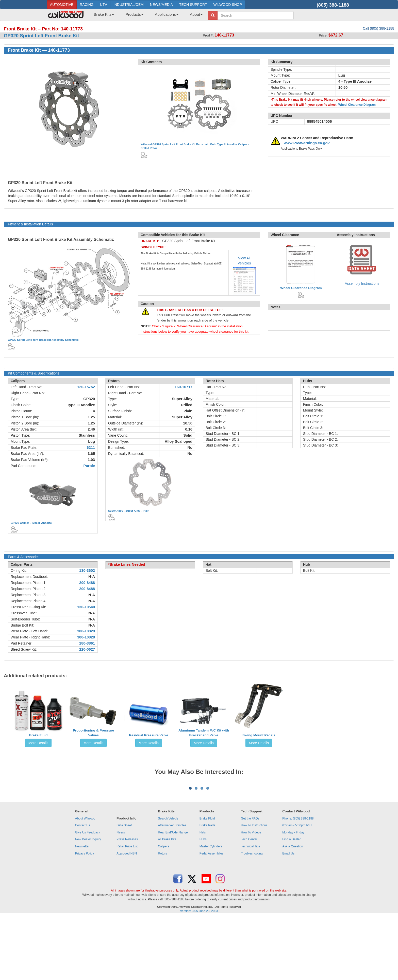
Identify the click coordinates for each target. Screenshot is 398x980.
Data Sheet (124, 888)
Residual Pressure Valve (148, 735)
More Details (38, 743)
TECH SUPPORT (193, 5)
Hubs (203, 902)
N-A (92, 577)
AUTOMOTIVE (62, 5)
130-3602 (87, 571)
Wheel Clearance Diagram (357, 105)
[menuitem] (102, 16)
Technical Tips (250, 909)
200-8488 (87, 583)
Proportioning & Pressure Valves (93, 733)
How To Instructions (254, 888)
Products (134, 14)
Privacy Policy (85, 916)
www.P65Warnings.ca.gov (307, 143)
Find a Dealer (291, 902)
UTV (104, 5)
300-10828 (86, 637)
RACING (87, 5)
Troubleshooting (252, 916)
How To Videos (251, 895)
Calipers (163, 909)
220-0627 (87, 649)
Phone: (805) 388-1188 (298, 881)
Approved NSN (127, 916)
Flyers (121, 895)
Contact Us (83, 888)
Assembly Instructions (362, 283)
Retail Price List (127, 909)
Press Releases (127, 902)
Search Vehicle (168, 881)
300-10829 (86, 631)
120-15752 (86, 387)
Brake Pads (207, 888)
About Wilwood (85, 881)
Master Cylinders (211, 909)
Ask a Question (293, 909)
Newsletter (82, 909)
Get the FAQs (250, 881)
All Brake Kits (167, 902)
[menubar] (146, 16)
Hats (203, 895)
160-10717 (184, 387)
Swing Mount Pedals (259, 735)
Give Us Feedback (88, 895)
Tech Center (249, 902)
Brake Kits (104, 14)
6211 (91, 448)
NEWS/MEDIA (161, 5)
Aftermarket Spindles (172, 888)
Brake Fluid (38, 735)
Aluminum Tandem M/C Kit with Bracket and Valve (204, 733)
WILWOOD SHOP (228, 5)
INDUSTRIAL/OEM (129, 5)
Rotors (162, 916)
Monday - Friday (293, 895)
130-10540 (86, 607)
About (196, 14)
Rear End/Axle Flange (173, 895)
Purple (89, 466)
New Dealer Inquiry (88, 902)
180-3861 (87, 643)
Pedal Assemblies (212, 916)
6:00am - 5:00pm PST (297, 888)
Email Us (288, 916)
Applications (167, 14)
